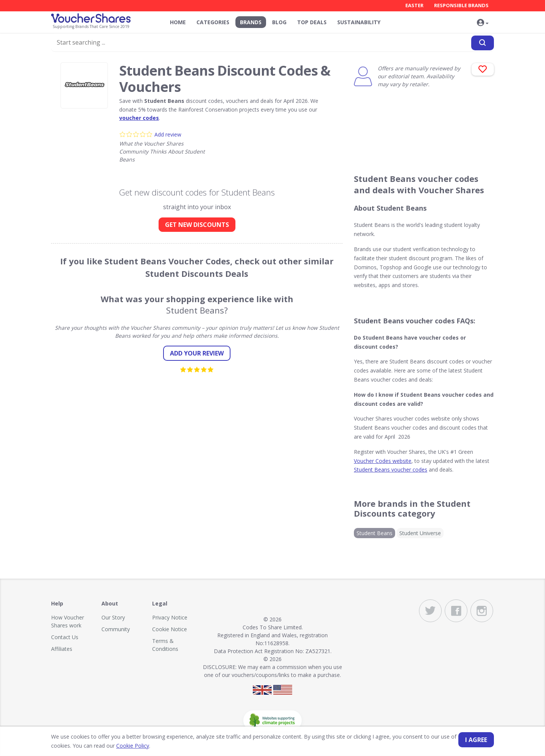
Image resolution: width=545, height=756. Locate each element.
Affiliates (62, 649)
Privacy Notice (170, 617)
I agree (476, 740)
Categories (213, 22)
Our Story (113, 617)
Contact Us (65, 637)
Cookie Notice (170, 629)
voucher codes (139, 118)
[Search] (483, 43)
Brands (251, 22)
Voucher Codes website (383, 461)
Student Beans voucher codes (391, 470)
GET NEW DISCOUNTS (197, 225)
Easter (414, 5)
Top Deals (312, 22)
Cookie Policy (133, 746)
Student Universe (420, 533)
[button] (483, 23)
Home (178, 22)
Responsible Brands (461, 5)
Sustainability (359, 22)
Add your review (197, 353)
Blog (279, 22)
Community (116, 629)
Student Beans (374, 533)
